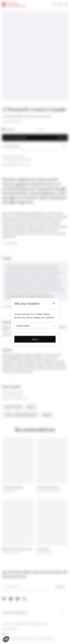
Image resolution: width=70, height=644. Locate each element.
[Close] (54, 303)
